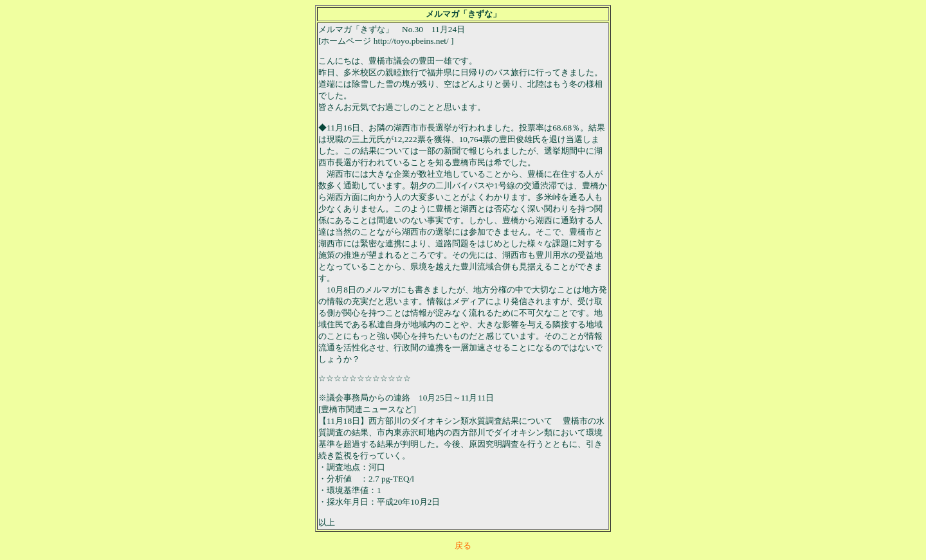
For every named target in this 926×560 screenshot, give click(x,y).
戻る (463, 546)
